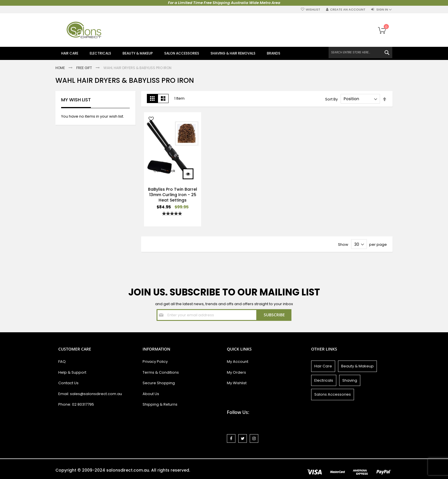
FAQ (62, 362)
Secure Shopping (159, 383)
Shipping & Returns (160, 404)
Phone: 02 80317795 (76, 404)
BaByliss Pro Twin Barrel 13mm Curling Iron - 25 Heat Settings (173, 195)
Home (61, 68)
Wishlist (313, 10)
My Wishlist (237, 383)
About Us (151, 394)
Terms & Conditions (161, 372)
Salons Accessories (333, 394)
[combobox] (360, 53)
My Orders (236, 372)
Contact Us (68, 383)
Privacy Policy (155, 362)
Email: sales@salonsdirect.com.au (90, 394)
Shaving (350, 380)
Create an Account (348, 10)
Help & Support (72, 372)
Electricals (324, 380)
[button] (151, 119)
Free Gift (85, 68)
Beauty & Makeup (357, 366)
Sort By (331, 99)
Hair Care (323, 366)
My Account (238, 362)
